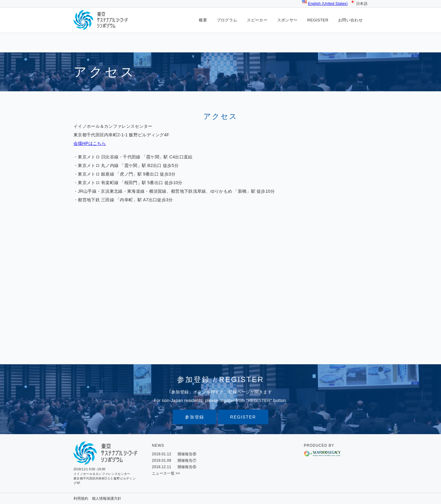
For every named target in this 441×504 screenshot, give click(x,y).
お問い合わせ (350, 20)
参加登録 (194, 417)
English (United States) (328, 4)
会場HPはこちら (90, 143)
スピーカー (257, 20)
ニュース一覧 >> (166, 473)
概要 (203, 20)
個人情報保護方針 (107, 498)
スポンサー (287, 20)
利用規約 (81, 498)
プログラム (227, 20)
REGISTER (318, 20)
